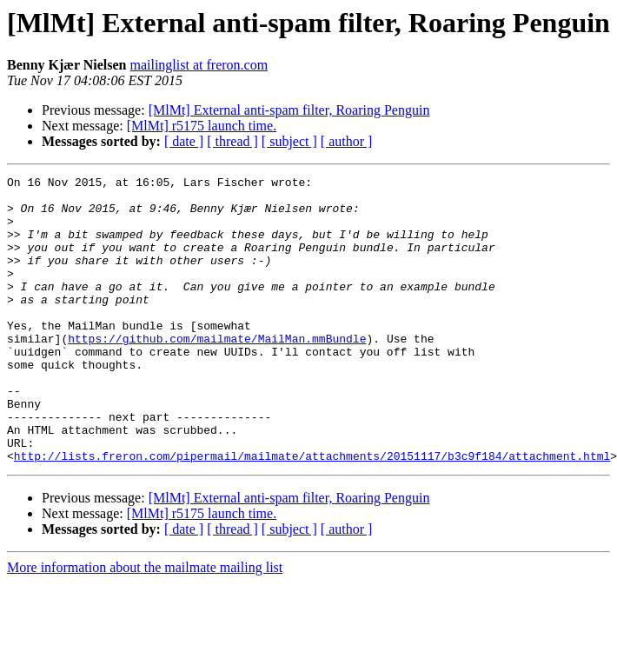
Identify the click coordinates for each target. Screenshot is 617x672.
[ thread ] (232, 141)
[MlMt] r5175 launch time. (202, 126)
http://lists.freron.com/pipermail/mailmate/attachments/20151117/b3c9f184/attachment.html (312, 513)
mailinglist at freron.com (199, 65)
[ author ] (347, 141)
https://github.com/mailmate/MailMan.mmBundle (217, 372)
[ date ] (184, 141)
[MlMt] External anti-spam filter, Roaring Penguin (289, 110)
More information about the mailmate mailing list (145, 625)
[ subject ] (289, 141)
